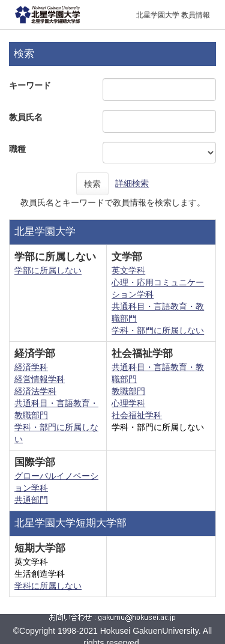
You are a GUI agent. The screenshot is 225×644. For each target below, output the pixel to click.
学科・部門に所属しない (158, 330)
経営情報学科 (40, 379)
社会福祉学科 (137, 415)
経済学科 (31, 367)
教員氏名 (26, 117)
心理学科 (128, 403)
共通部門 (31, 500)
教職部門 (128, 391)
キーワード (30, 85)
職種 (17, 149)
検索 (92, 184)
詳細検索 (132, 183)
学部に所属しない (48, 270)
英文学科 (128, 270)
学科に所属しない (48, 586)
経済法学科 (35, 391)
